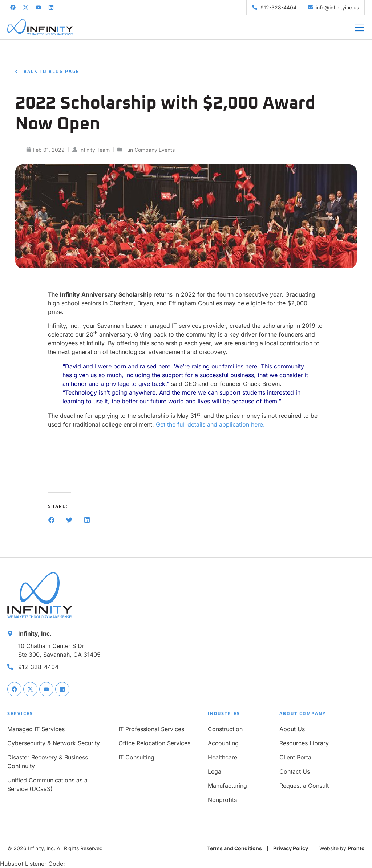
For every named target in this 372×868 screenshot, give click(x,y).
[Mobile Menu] (359, 28)
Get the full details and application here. (210, 424)
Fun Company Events (149, 150)
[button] (51, 520)
